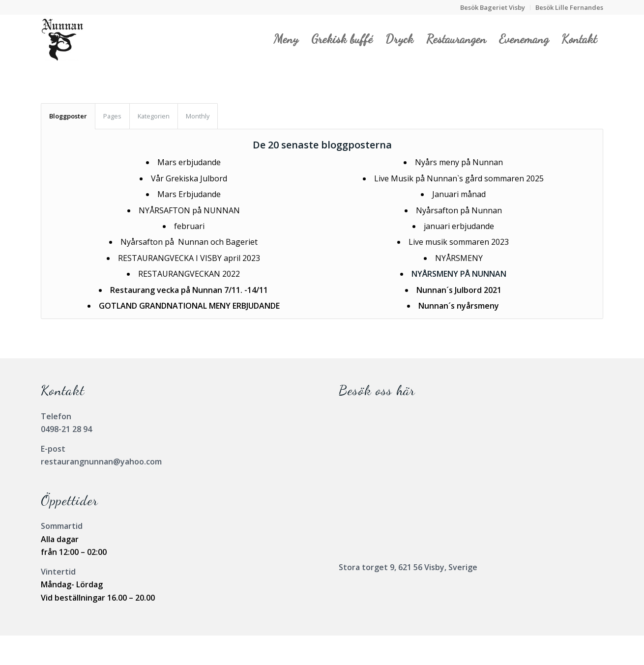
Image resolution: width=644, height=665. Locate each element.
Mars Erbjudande (189, 194)
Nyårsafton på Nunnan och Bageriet (189, 242)
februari (189, 226)
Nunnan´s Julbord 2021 (459, 290)
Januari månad (459, 194)
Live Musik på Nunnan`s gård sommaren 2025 (459, 178)
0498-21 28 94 (66, 429)
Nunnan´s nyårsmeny (459, 306)
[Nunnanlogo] (62, 39)
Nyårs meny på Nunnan (459, 162)
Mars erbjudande (189, 162)
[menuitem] (493, 8)
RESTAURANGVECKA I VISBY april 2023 (189, 258)
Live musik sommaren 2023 (459, 242)
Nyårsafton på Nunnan (459, 210)
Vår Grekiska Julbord (189, 178)
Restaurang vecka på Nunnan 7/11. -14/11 (189, 290)
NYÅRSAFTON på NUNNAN (189, 210)
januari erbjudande (459, 226)
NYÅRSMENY (459, 258)
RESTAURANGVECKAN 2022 (189, 274)
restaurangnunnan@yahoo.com (101, 462)
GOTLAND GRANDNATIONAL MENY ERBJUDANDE (189, 306)
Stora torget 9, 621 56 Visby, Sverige (408, 567)
